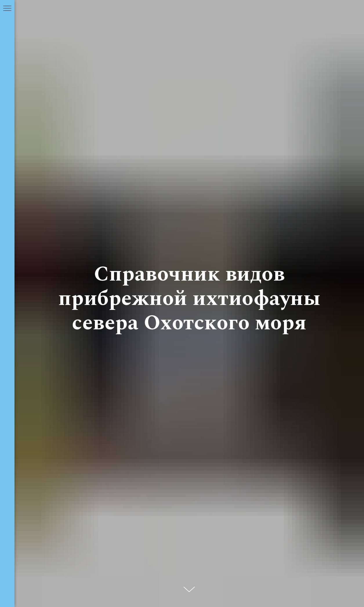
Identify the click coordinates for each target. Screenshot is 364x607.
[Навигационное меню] (7, 9)
